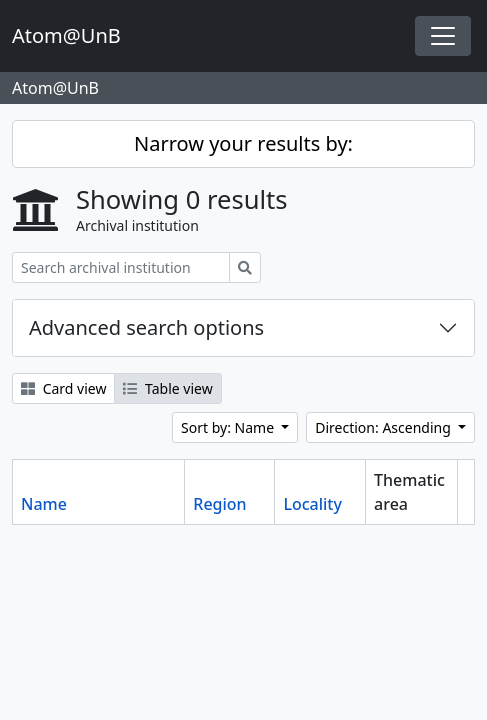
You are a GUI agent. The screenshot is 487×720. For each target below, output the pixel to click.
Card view (63, 388)
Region (219, 504)
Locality (312, 504)
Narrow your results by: (243, 143)
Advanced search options (146, 327)
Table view (167, 388)
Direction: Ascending (384, 427)
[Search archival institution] (121, 267)
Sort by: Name (229, 427)
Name (44, 504)
